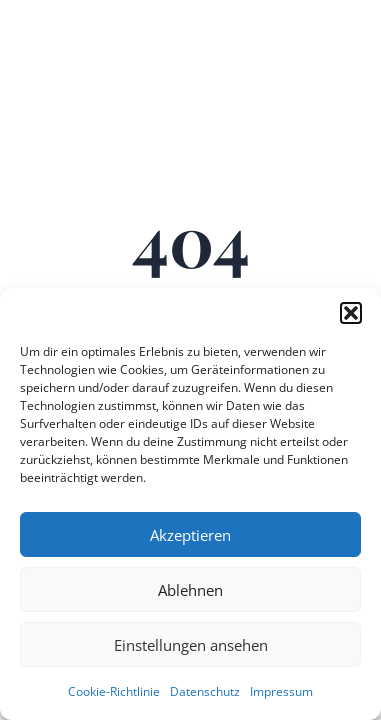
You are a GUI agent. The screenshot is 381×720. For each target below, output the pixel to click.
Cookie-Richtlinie (114, 691)
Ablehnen (190, 590)
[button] (351, 313)
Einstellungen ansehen (191, 645)
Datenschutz (205, 691)
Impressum (281, 691)
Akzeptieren (190, 535)
